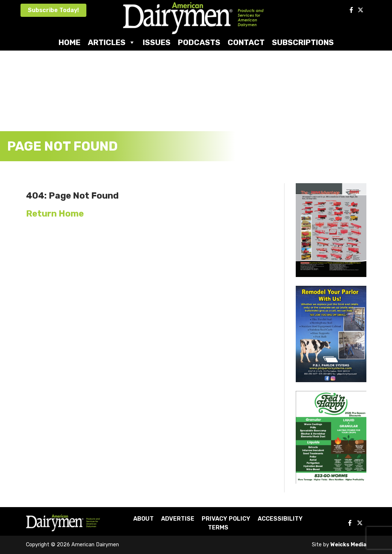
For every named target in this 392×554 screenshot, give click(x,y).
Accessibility (280, 519)
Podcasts (199, 42)
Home (70, 42)
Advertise (178, 519)
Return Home (55, 214)
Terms (218, 527)
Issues (157, 42)
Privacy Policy (226, 519)
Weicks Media (348, 545)
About (143, 519)
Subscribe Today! (53, 10)
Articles (112, 42)
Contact (246, 42)
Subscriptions (303, 42)
